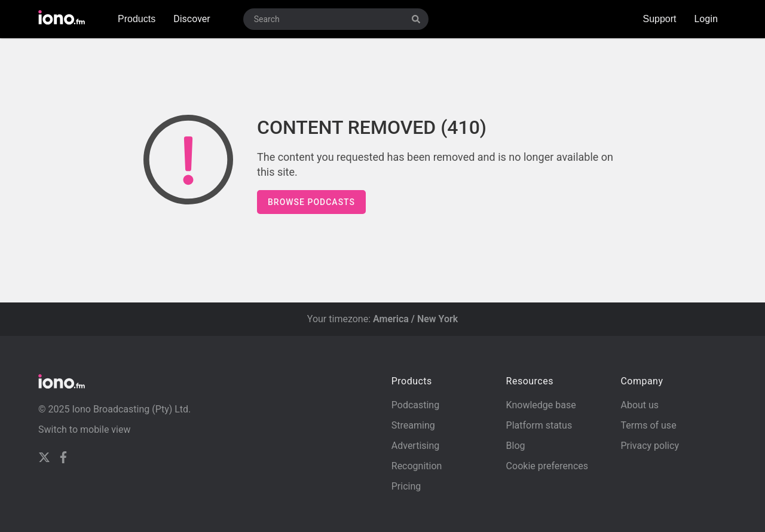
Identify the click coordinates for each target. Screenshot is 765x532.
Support (660, 19)
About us (639, 405)
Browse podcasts (311, 202)
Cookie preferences (547, 466)
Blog (516, 446)
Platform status (539, 425)
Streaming (413, 425)
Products (137, 19)
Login (706, 19)
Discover (192, 19)
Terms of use (648, 425)
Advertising (416, 446)
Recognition (417, 466)
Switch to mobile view (85, 429)
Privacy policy (650, 446)
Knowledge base (541, 405)
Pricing (406, 486)
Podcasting (415, 405)
